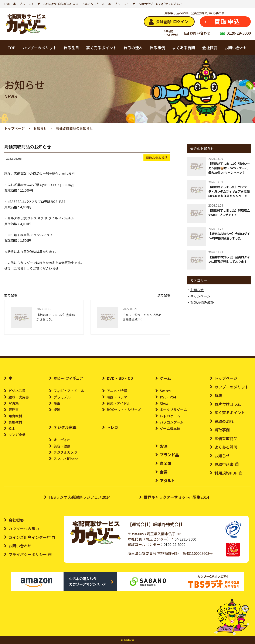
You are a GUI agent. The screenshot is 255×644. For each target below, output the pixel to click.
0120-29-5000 (174, 544)
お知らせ (197, 290)
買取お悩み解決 (157, 158)
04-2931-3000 (185, 539)
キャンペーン (200, 296)
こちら (19, 268)
